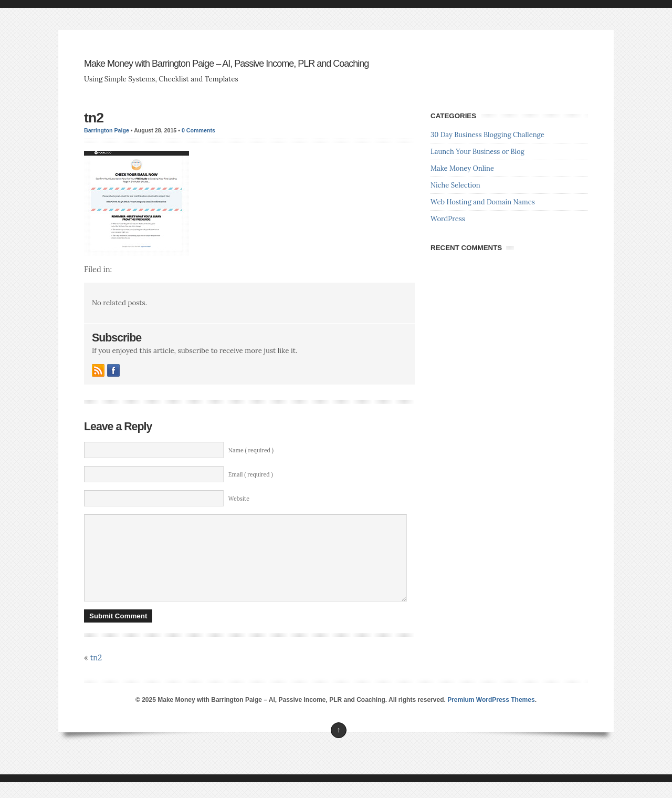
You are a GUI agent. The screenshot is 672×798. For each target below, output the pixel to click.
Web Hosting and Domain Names (483, 202)
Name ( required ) (251, 450)
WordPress (448, 219)
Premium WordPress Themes (491, 716)
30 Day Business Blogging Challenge (487, 135)
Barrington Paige (107, 130)
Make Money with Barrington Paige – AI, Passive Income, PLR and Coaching (226, 64)
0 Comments (198, 130)
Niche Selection (455, 185)
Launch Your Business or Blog (477, 152)
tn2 (94, 118)
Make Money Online (462, 168)
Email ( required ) (251, 474)
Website (239, 499)
